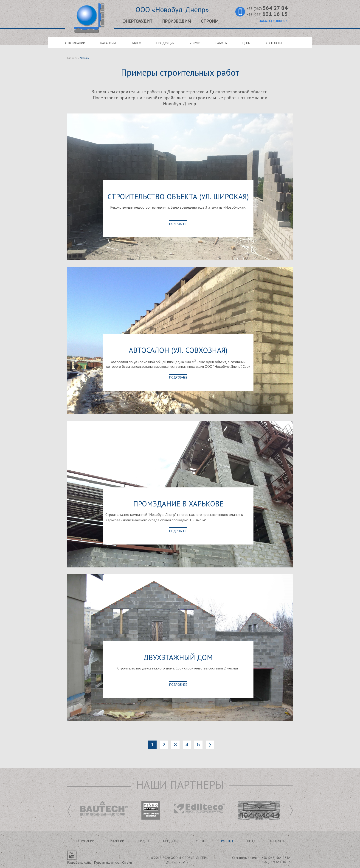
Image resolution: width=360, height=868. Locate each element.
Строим (210, 21)
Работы (221, 43)
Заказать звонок (273, 21)
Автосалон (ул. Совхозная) (178, 350)
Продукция (165, 43)
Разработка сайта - (100, 862)
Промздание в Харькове (178, 504)
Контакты (274, 43)
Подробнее (178, 224)
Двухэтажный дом (178, 657)
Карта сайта (180, 862)
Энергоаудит (138, 21)
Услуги (195, 43)
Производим (177, 21)
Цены (246, 43)
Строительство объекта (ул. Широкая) (178, 196)
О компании (75, 43)
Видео (136, 43)
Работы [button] (227, 841)
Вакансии (108, 43)
